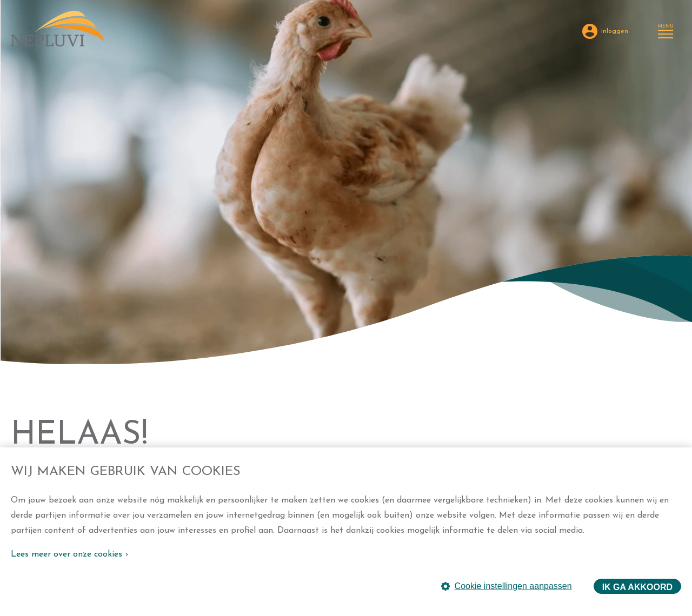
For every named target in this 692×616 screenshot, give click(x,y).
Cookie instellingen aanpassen (507, 586)
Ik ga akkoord (637, 587)
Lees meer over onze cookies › (69, 554)
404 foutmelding (78, 342)
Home (22, 342)
